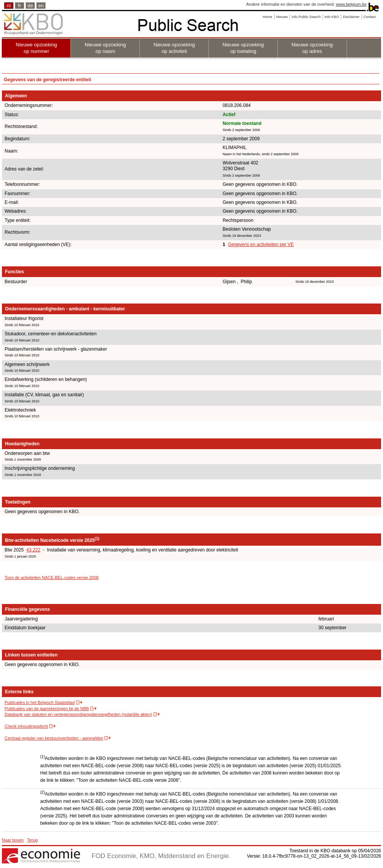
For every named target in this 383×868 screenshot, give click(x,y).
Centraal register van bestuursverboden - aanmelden (54, 738)
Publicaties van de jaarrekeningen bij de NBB (47, 709)
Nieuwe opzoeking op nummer (36, 48)
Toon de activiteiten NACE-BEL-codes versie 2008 (52, 578)
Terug (33, 840)
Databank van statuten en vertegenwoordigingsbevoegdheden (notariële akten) (78, 714)
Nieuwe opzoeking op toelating (243, 48)
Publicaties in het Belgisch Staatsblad (40, 702)
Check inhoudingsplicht (26, 726)
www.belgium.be (351, 4)
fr (20, 6)
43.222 (34, 550)
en (41, 6)
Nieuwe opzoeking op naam (105, 48)
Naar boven (13, 840)
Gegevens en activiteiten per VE (261, 244)
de (30, 6)
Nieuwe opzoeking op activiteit (174, 48)
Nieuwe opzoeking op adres (312, 48)
